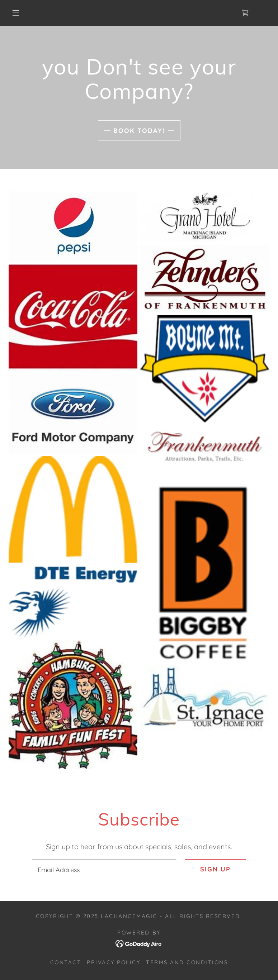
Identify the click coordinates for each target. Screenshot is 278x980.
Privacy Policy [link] (114, 962)
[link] (245, 13)
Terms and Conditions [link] (187, 962)
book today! (139, 131)
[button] (16, 13)
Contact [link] (66, 962)
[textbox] (104, 869)
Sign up (215, 869)
